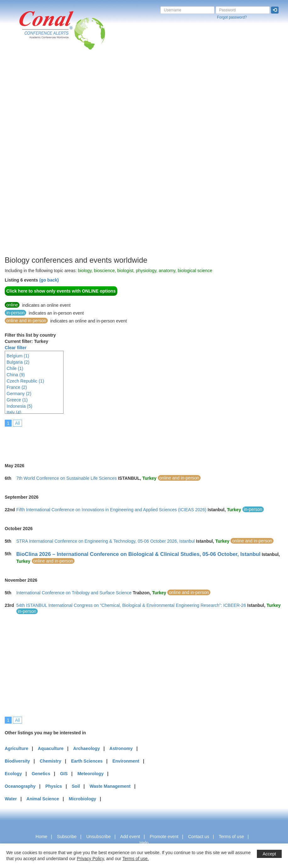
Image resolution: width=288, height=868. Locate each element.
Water (11, 799)
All (18, 423)
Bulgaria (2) (18, 362)
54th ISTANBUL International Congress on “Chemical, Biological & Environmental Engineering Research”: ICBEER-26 (131, 605)
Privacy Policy (90, 859)
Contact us (199, 837)
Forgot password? (232, 17)
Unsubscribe (98, 837)
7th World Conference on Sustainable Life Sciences (67, 478)
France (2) (17, 387)
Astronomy (121, 748)
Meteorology (90, 774)
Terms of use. (136, 859)
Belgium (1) (18, 356)
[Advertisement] (30, 160)
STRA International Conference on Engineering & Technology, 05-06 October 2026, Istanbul (106, 541)
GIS (64, 774)
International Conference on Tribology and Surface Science (74, 593)
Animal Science (43, 799)
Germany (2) (19, 394)
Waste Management (110, 786)
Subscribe (67, 837)
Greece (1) (17, 400)
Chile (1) (15, 368)
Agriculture (17, 748)
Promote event (164, 837)
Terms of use (231, 837)
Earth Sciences (87, 761)
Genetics (41, 774)
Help (144, 843)
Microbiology (83, 799)
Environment (126, 761)
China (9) (16, 375)
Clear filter (16, 348)
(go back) (49, 280)
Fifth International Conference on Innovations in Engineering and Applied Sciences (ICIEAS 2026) (111, 510)
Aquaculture (51, 748)
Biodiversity (17, 761)
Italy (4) (14, 412)
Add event (130, 837)
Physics (54, 786)
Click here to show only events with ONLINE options (61, 291)
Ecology (13, 774)
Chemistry (50, 761)
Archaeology (87, 748)
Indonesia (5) (19, 406)
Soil (76, 786)
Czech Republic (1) (25, 381)
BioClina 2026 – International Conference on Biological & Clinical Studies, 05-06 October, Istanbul (138, 554)
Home (41, 837)
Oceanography (20, 786)
